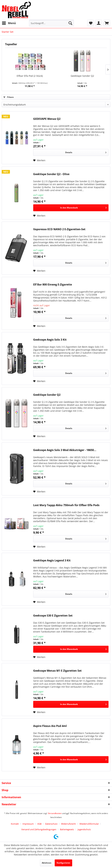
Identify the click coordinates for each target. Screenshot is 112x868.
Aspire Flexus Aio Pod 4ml (50, 726)
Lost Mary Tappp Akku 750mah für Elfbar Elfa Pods (66, 505)
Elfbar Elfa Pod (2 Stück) (30, 76)
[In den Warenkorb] (71, 208)
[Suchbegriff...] (51, 23)
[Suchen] (70, 23)
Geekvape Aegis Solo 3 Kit (50, 340)
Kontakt (15, 824)
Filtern (9, 97)
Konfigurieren (63, 863)
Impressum (28, 824)
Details (86, 152)
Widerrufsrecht (68, 824)
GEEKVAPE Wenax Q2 (47, 119)
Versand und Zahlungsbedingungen (39, 829)
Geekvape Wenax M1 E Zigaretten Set (57, 671)
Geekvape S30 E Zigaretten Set (53, 616)
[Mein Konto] (99, 23)
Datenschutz (51, 824)
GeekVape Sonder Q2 (82, 76)
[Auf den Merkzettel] (39, 160)
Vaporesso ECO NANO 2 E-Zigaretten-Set (59, 229)
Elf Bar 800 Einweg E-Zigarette (53, 285)
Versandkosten (55, 813)
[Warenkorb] (107, 23)
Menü (9, 23)
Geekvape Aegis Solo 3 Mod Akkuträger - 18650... (65, 450)
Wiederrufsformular (89, 824)
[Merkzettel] (91, 23)
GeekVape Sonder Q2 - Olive (51, 174)
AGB (39, 824)
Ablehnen (47, 863)
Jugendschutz (84, 829)
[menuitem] (9, 23)
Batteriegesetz (67, 829)
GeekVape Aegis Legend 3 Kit (52, 560)
